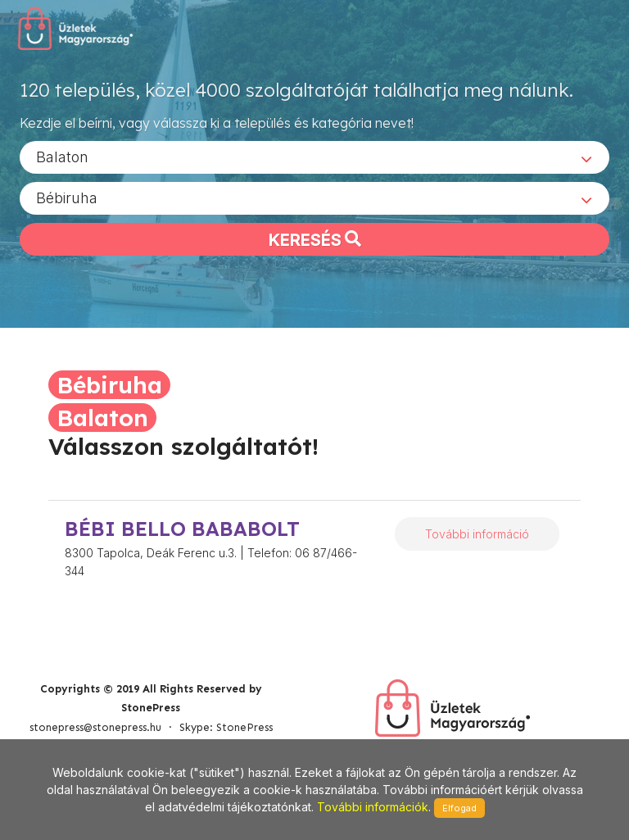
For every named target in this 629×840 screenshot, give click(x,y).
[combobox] (314, 157)
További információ (477, 534)
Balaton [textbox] (62, 156)
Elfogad (459, 808)
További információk (373, 807)
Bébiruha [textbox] (67, 197)
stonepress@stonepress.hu (95, 727)
